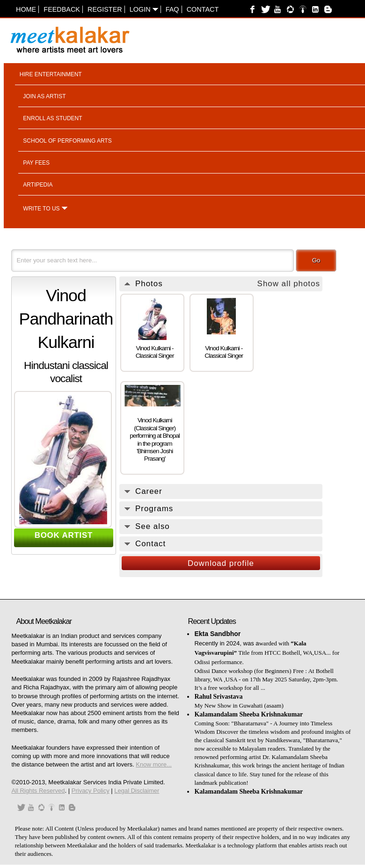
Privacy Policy (91, 791)
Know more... (154, 764)
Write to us (41, 209)
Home (26, 9)
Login (144, 9)
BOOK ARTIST (64, 535)
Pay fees (36, 163)
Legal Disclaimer (137, 791)
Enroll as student (52, 118)
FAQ (172, 9)
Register (105, 9)
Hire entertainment (51, 74)
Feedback (62, 9)
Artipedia (38, 185)
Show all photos (289, 284)
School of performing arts (67, 141)
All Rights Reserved (38, 791)
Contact (203, 9)
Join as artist (44, 96)
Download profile (221, 563)
